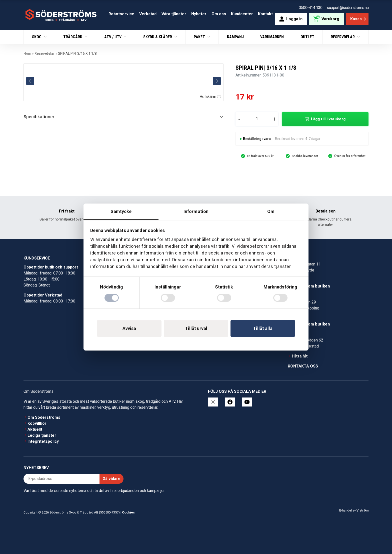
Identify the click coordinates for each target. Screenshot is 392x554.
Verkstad (148, 14)
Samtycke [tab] (121, 211)
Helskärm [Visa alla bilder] (210, 97)
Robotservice (121, 14)
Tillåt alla (263, 328)
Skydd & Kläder (158, 37)
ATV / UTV (113, 37)
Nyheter (199, 14)
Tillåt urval (196, 328)
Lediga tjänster (42, 435)
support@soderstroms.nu (348, 8)
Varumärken (272, 37)
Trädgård (73, 37)
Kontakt (265, 14)
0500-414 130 (310, 8)
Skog (37, 37)
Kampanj (235, 37)
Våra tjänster (174, 14)
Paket (200, 37)
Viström (362, 510)
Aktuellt (35, 429)
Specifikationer (39, 117)
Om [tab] (271, 211)
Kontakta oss (303, 366)
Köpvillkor (37, 423)
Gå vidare (111, 479)
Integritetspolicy (43, 441)
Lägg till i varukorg (328, 119)
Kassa (359, 19)
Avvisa (129, 328)
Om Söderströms (44, 417)
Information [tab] (196, 211)
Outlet (307, 37)
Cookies (128, 512)
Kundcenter (242, 14)
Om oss (219, 14)
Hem (27, 53)
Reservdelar (343, 37)
